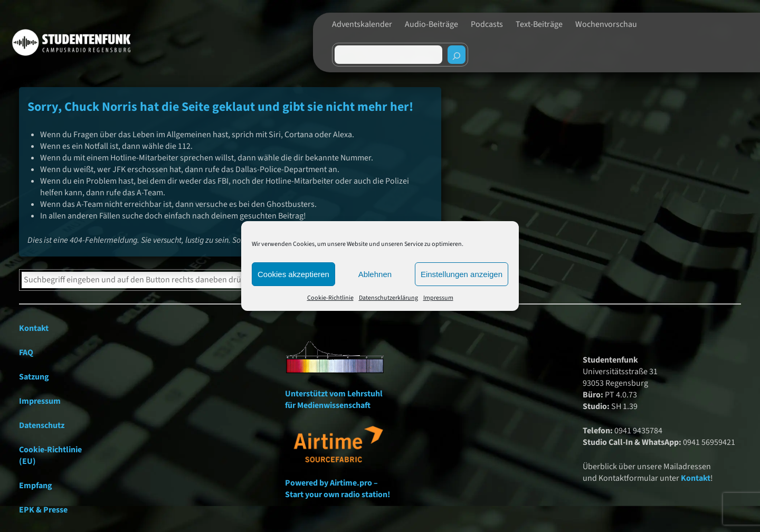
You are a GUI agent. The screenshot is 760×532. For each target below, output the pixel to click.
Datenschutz (42, 425)
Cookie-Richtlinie (330, 298)
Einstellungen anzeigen (462, 274)
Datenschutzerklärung (388, 298)
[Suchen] (456, 55)
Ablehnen (375, 274)
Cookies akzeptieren (293, 274)
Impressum (438, 298)
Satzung (34, 377)
